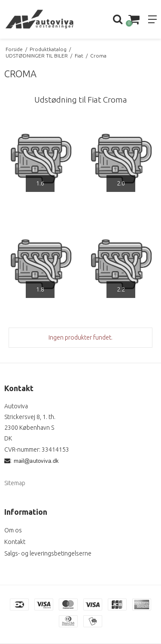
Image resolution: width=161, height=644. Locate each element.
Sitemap (15, 483)
